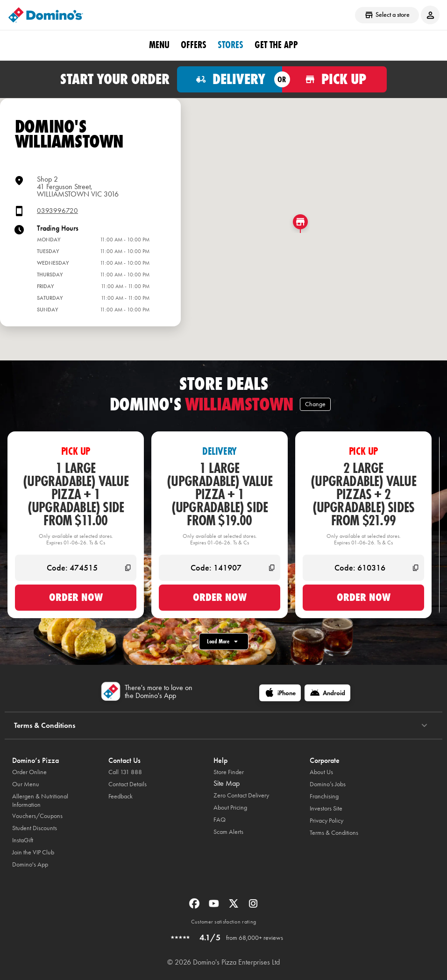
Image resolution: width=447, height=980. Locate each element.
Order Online (29, 772)
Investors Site (326, 808)
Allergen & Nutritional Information (40, 800)
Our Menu (26, 784)
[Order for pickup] (335, 79)
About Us (321, 772)
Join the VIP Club (33, 852)
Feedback (121, 796)
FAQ (220, 820)
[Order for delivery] (230, 79)
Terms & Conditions (334, 833)
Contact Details (128, 784)
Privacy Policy (326, 821)
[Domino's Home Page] (46, 15)
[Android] (327, 693)
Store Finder (229, 772)
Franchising (324, 796)
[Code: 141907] (220, 568)
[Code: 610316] (363, 568)
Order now (76, 597)
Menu (159, 45)
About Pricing (230, 807)
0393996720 (57, 211)
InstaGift (23, 840)
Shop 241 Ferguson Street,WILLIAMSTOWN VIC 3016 (78, 187)
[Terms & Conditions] (424, 726)
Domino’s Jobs (328, 784)
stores (231, 45)
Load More (224, 642)
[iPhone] (280, 693)
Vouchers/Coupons (37, 816)
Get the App (276, 45)
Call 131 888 (125, 772)
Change (315, 404)
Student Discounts (35, 828)
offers (194, 45)
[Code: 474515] (76, 568)
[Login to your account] (430, 15)
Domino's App (30, 864)
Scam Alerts (228, 832)
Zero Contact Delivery (241, 795)
